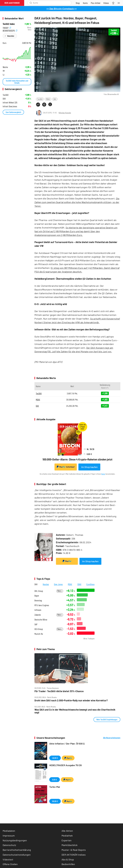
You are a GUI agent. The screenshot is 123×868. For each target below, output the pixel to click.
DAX (55, 99)
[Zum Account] (85, 3)
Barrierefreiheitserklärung (17, 850)
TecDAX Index (9, 24)
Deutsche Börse (41, 620)
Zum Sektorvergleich (13, 112)
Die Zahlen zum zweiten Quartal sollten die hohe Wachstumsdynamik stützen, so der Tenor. (77, 202)
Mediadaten (9, 831)
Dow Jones (58, 584)
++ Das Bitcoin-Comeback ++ (62, 9)
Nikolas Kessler (65, 113)
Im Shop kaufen (89, 467)
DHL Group (39, 591)
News (60, 591)
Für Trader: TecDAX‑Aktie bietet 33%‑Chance (59, 691)
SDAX (79, 584)
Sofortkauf (66, 467)
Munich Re (39, 634)
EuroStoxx (90, 584)
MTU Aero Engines (42, 605)
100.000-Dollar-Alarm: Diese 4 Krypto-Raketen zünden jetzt (77, 459)
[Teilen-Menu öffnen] (38, 105)
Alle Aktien (67, 831)
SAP (36, 624)
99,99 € (55, 801)
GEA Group (39, 629)
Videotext (8, 859)
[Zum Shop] (78, 3)
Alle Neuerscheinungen (112, 738)
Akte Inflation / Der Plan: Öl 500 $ (67, 744)
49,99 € (55, 758)
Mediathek (67, 836)
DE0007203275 (10, 30)
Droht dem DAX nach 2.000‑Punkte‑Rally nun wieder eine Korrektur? (71, 700)
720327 (7, 28)
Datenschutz (9, 845)
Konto (103, 474)
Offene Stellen (10, 864)
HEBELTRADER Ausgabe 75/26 (66, 765)
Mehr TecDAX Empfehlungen (107, 719)
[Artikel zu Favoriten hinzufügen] (50, 104)
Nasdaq (46, 584)
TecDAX (40, 99)
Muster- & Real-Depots (74, 850)
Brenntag (38, 600)
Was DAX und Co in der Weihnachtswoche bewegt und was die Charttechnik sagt (75, 711)
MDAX (48, 99)
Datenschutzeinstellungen (17, 855)
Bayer (37, 596)
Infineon (38, 610)
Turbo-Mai (55, 787)
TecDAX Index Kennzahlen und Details (17, 82)
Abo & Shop (68, 859)
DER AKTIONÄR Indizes (74, 855)
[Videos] (106, 3)
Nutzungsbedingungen (15, 840)
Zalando (38, 615)
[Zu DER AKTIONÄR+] (95, 3)
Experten (67, 840)
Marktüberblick (70, 845)
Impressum (9, 836)
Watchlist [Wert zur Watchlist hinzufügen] (11, 36)
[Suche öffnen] (31, 3)
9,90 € (55, 780)
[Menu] (120, 3)
